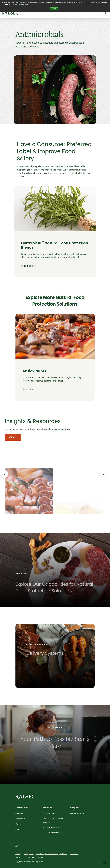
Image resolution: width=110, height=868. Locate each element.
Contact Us (20, 819)
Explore (29, 389)
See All (13, 437)
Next (103, 474)
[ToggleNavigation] (99, 13)
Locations (20, 813)
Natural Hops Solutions (52, 833)
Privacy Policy (29, 854)
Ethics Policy (74, 854)
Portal (18, 829)
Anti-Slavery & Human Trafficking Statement (52, 854)
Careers (19, 824)
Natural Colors (49, 813)
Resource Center (77, 813)
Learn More (30, 266)
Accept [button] (54, 9)
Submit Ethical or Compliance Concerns (29, 857)
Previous (5, 474)
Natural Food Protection (53, 827)
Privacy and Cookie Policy (20, 4)
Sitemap (18, 854)
